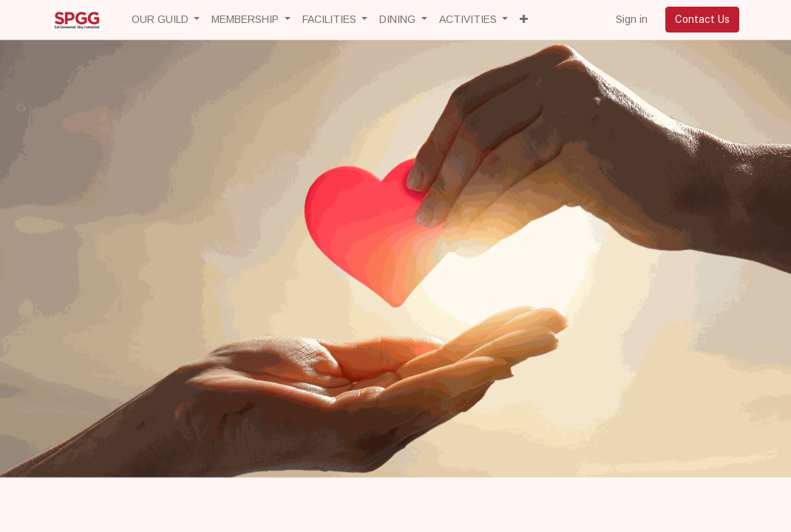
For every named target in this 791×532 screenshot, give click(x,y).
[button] (524, 20)
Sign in (632, 19)
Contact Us (702, 19)
